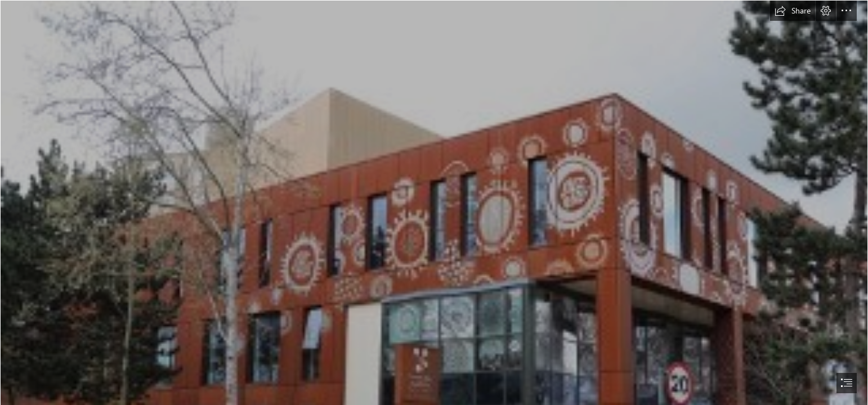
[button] (793, 11)
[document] (434, 202)
